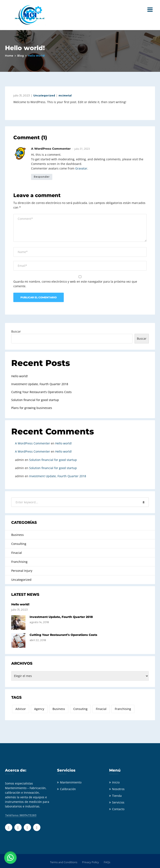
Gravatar (81, 168)
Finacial (17, 553)
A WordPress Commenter (32, 443)
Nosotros (118, 789)
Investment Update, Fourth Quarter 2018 (40, 384)
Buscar (16, 331)
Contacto (118, 809)
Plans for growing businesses (32, 408)
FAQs (107, 862)
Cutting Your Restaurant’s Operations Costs (41, 392)
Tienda (117, 796)
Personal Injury (22, 571)
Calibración (68, 789)
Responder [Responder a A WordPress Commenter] (42, 177)
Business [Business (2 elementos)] (59, 709)
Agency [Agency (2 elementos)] (39, 709)
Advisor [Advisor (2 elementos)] (21, 709)
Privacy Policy (91, 862)
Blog (21, 56)
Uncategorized (44, 96)
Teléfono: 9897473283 (21, 815)
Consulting (19, 544)
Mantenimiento (71, 782)
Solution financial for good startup (35, 400)
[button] (10, 858)
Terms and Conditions (64, 862)
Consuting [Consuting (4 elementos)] (80, 709)
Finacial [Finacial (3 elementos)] (101, 709)
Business (17, 535)
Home (9, 56)
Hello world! (20, 376)
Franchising (19, 562)
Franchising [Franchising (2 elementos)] (123, 709)
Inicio (116, 782)
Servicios (118, 802)
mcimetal (65, 96)
